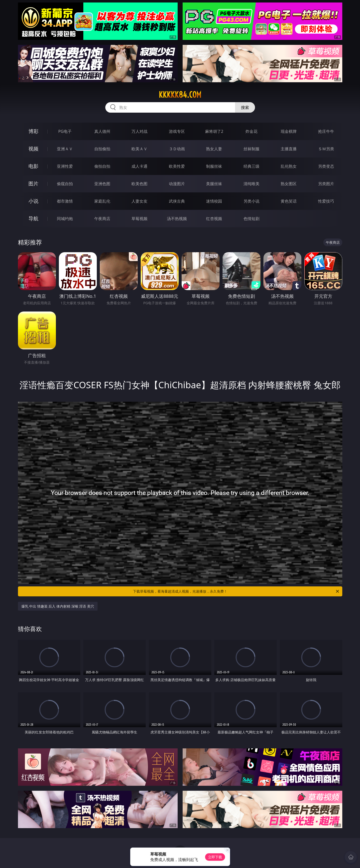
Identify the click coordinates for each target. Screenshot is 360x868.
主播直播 (289, 149)
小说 (33, 201)
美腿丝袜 (214, 184)
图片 (33, 184)
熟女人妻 (214, 149)
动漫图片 (177, 184)
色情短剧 (251, 219)
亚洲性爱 (65, 166)
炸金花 (251, 131)
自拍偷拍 (102, 149)
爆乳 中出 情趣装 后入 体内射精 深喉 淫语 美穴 (58, 606)
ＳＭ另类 (326, 149)
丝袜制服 (251, 149)
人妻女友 (139, 201)
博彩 (33, 131)
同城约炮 (65, 219)
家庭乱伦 (102, 201)
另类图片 (326, 184)
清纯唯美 (251, 184)
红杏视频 (214, 219)
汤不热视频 (177, 219)
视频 (33, 149)
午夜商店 (102, 219)
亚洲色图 (102, 184)
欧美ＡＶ (139, 149)
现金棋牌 (289, 131)
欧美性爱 (177, 166)
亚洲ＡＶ (65, 149)
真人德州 (102, 131)
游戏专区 (177, 131)
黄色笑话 (289, 201)
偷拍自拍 (102, 166)
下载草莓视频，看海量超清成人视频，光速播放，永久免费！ (236, 591)
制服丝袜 (214, 166)
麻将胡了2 (214, 131)
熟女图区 (289, 184)
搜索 (245, 107)
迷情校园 (214, 201)
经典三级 (251, 166)
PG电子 (65, 131)
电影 (33, 166)
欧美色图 (139, 184)
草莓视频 (139, 219)
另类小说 (251, 201)
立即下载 (215, 857)
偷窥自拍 (65, 184)
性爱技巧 (326, 201)
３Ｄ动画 (177, 149)
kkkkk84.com (180, 95)
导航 (33, 218)
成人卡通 (139, 166)
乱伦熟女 (289, 166)
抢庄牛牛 (326, 131)
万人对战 (139, 131)
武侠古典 (177, 201)
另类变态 (326, 166)
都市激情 (65, 201)
